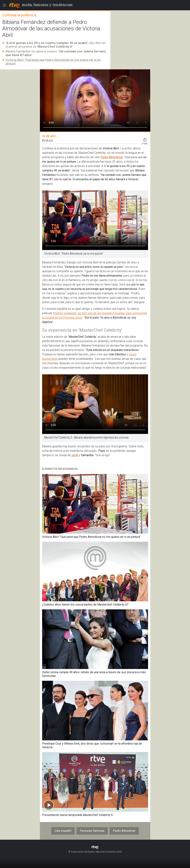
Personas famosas (92, 831)
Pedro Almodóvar (112, 157)
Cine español (63, 831)
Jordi (75, 455)
